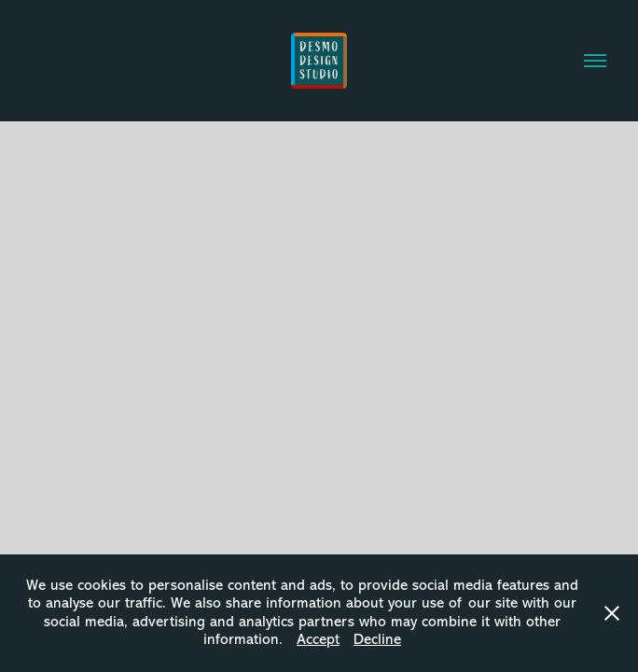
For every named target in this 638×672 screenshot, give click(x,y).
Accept (318, 639)
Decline (377, 639)
